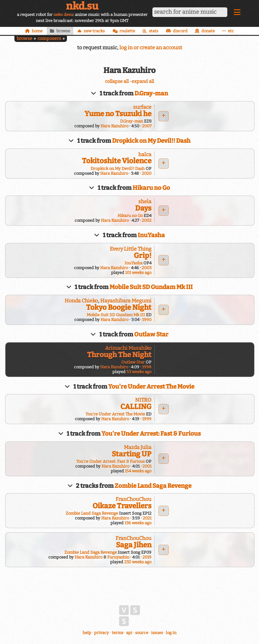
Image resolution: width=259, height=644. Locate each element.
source (142, 633)
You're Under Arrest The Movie (151, 387)
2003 (147, 268)
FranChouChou (134, 499)
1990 (147, 320)
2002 (147, 220)
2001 (147, 466)
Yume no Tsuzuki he (118, 114)
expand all (143, 81)
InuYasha (151, 235)
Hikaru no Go (151, 188)
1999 (147, 419)
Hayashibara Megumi (126, 301)
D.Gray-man (151, 93)
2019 (147, 557)
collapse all (117, 81)
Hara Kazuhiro (114, 126)
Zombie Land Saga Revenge (153, 486)
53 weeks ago (139, 372)
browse (24, 39)
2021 (147, 518)
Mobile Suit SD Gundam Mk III (151, 287)
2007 (147, 126)
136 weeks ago (138, 523)
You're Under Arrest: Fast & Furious (151, 434)
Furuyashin (118, 557)
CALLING (136, 407)
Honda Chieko (81, 301)
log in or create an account (151, 48)
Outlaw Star (151, 334)
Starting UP (132, 454)
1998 (147, 367)
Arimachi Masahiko (128, 348)
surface (142, 107)
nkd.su (82, 6)
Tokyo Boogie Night (119, 307)
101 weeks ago (138, 273)
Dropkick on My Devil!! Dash (151, 141)
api (129, 633)
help (87, 633)
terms (117, 633)
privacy (101, 633)
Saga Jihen (134, 545)
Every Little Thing (131, 249)
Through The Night (119, 355)
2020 (147, 173)
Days (143, 208)
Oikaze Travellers (122, 506)
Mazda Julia (138, 447)
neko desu (63, 15)
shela (145, 201)
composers (49, 39)
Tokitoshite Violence (117, 161)
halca (145, 154)
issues (157, 633)
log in (171, 633)
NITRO (143, 400)
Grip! (143, 256)
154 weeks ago (138, 471)
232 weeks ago (138, 562)
